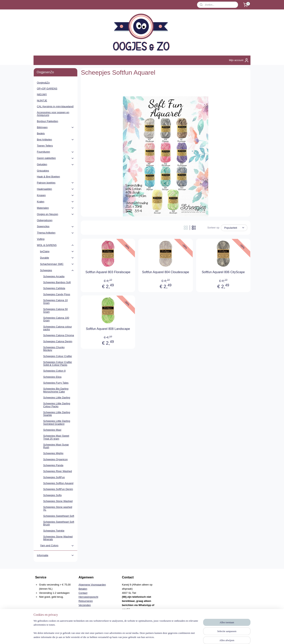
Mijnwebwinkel (180, 637)
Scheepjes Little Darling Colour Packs (57, 405)
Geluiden (56, 164)
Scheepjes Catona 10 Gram (55, 302)
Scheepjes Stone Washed (58, 501)
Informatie (56, 555)
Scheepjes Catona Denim (58, 341)
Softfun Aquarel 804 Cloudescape (165, 272)
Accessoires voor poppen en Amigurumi (53, 114)
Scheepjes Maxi (52, 430)
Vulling (41, 239)
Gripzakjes (43, 171)
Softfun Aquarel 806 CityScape (223, 272)
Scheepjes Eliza (52, 377)
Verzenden (85, 605)
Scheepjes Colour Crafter (58, 356)
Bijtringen (56, 127)
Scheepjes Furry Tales (56, 383)
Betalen (83, 589)
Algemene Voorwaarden (92, 585)
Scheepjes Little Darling (57, 398)
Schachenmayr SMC (57, 264)
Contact (83, 593)
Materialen (56, 208)
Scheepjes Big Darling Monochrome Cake (56, 390)
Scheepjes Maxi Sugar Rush (56, 446)
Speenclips (56, 226)
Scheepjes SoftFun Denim (58, 489)
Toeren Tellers (45, 146)
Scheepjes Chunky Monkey (54, 349)
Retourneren (86, 601)
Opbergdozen (45, 220)
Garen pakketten (56, 158)
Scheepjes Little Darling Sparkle (57, 414)
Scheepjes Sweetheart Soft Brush (59, 523)
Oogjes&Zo (43, 83)
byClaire (57, 251)
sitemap (129, 637)
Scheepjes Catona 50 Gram (55, 310)
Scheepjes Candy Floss (57, 294)
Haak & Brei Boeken (48, 177)
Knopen (56, 195)
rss (136, 637)
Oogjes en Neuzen (56, 214)
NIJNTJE (42, 101)
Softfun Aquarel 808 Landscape (108, 329)
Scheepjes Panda (53, 465)
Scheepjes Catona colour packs (57, 328)
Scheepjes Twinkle (54, 531)
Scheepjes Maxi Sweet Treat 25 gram (56, 437)
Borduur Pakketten (48, 121)
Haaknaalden (56, 189)
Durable (57, 258)
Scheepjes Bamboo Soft (57, 282)
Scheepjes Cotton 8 (54, 371)
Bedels (41, 133)
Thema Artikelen (56, 233)
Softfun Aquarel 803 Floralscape (108, 272)
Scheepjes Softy (52, 495)
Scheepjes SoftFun (54, 477)
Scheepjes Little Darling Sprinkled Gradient (57, 422)
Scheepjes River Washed (57, 471)
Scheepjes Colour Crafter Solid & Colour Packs (58, 363)
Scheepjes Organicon (55, 459)
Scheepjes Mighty (53, 453)
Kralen (56, 202)
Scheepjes (57, 270)
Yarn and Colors (57, 546)
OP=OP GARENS (47, 89)
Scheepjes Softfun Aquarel (58, 483)
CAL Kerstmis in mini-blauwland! (55, 106)
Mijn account (239, 60)
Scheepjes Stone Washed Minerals (58, 538)
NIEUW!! (42, 94)
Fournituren (56, 152)
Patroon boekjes (56, 183)
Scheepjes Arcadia (54, 276)
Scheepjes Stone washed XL (58, 508)
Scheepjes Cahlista (54, 288)
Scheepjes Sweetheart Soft (59, 516)
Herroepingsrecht (88, 597)
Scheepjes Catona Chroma (59, 335)
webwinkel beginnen (149, 637)
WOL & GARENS (56, 245)
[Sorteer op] (234, 228)
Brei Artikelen (56, 140)
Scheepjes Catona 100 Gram (56, 319)
